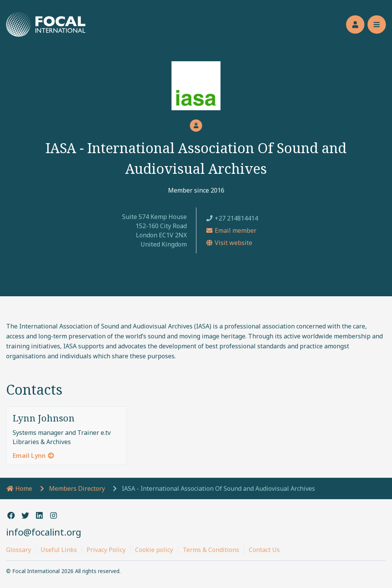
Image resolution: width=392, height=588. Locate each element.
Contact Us (264, 550)
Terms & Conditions (211, 550)
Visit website (229, 243)
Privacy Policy (106, 550)
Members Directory (77, 488)
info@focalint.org (44, 532)
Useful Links (59, 550)
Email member (231, 230)
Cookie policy (154, 550)
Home (19, 488)
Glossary (19, 550)
